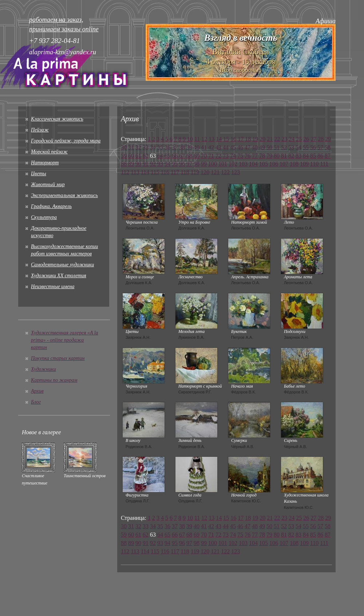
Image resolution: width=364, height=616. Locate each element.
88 (124, 164)
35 (160, 147)
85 (313, 156)
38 (182, 147)
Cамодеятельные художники (62, 265)
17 (241, 139)
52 (284, 147)
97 (189, 164)
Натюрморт (45, 163)
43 (218, 147)
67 (182, 156)
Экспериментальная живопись (64, 195)
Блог (36, 402)
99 (204, 164)
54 (298, 147)
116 (165, 172)
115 (155, 172)
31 (131, 147)
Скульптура (44, 217)
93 (160, 164)
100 (213, 164)
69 (197, 156)
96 (182, 164)
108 (294, 164)
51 (277, 147)
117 (175, 172)
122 (225, 172)
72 (218, 156)
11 (197, 139)
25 (299, 139)
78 (262, 156)
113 (135, 172)
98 (197, 164)
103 (243, 164)
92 (153, 164)
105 (264, 164)
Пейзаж (40, 130)
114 (145, 172)
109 (304, 164)
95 (175, 164)
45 (233, 147)
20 (262, 139)
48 (255, 147)
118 (185, 172)
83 (298, 156)
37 (175, 147)
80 (277, 156)
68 (189, 156)
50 (269, 147)
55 (306, 147)
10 (190, 139)
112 (125, 172)
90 (138, 164)
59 (124, 156)
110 (314, 164)
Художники (43, 369)
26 (306, 139)
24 (292, 139)
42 (211, 147)
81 (284, 156)
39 (189, 147)
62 (146, 156)
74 (233, 156)
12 (204, 139)
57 (320, 147)
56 (313, 147)
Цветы (39, 174)
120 (205, 172)
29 (328, 139)
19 (255, 139)
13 (211, 139)
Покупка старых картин (58, 358)
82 (291, 156)
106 (274, 164)
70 (204, 156)
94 (167, 164)
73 (226, 156)
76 (248, 156)
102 (233, 164)
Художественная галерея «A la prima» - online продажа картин (65, 340)
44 (226, 147)
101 (223, 164)
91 (146, 164)
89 (131, 164)
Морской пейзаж (49, 152)
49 (262, 147)
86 (320, 156)
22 (277, 139)
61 (138, 156)
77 (255, 156)
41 (204, 147)
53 (291, 147)
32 (138, 147)
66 (175, 156)
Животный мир (48, 185)
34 (153, 147)
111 (324, 164)
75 (240, 156)
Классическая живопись (57, 119)
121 (215, 172)
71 (211, 156)
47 (248, 147)
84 (306, 156)
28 (321, 139)
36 (167, 147)
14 (219, 139)
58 (328, 147)
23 (284, 139)
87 (328, 156)
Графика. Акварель (51, 206)
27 (313, 139)
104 (253, 164)
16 (233, 139)
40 (197, 147)
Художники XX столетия (59, 276)
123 (236, 172)
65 (167, 156)
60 (131, 156)
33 (146, 147)
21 (270, 139)
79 (269, 156)
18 (248, 139)
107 (284, 164)
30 (124, 147)
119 (195, 172)
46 (240, 147)
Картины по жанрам (54, 380)
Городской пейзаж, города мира (66, 141)
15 (226, 139)
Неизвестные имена (53, 287)
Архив (37, 391)
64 (160, 156)
